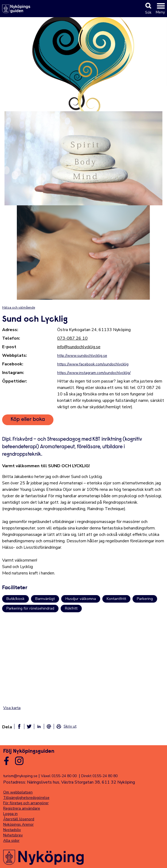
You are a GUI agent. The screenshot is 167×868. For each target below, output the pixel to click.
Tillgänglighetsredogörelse (26, 798)
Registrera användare (22, 808)
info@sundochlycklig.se (79, 347)
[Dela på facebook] (19, 726)
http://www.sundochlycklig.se (82, 356)
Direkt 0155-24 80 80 (99, 776)
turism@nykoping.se (20, 776)
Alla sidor (11, 841)
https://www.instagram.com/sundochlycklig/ (94, 373)
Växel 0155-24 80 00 (59, 776)
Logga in (10, 814)
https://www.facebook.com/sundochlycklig (93, 364)
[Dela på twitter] (29, 726)
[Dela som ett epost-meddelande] (49, 726)
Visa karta (12, 708)
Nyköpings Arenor (18, 824)
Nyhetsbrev (13, 835)
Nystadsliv (12, 830)
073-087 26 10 (72, 338)
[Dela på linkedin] (39, 726)
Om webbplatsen (18, 792)
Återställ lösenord (19, 819)
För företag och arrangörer (26, 803)
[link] (66, 726)
